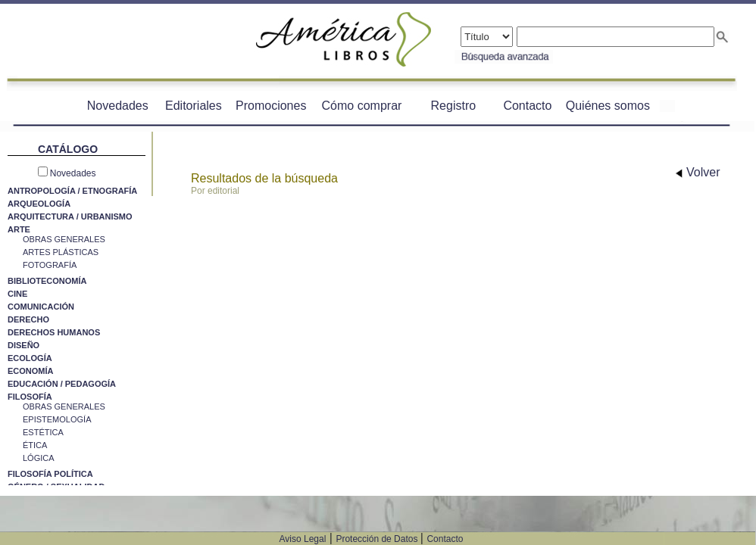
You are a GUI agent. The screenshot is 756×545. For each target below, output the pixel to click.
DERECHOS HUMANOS (54, 332)
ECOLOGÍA (30, 358)
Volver (698, 172)
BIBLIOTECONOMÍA (47, 281)
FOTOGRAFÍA (50, 265)
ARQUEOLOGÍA (39, 204)
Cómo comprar (362, 106)
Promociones (271, 106)
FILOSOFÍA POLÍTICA (50, 474)
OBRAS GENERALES (64, 239)
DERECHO (28, 319)
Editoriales (194, 106)
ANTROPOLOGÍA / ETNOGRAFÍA (72, 191)
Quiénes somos (608, 106)
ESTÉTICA (43, 432)
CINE (17, 294)
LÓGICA (39, 458)
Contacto (527, 106)
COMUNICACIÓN (41, 307)
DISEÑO (23, 345)
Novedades (118, 106)
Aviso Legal (303, 539)
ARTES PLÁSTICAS (61, 252)
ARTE (19, 229)
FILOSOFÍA (30, 397)
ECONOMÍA (31, 371)
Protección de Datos (378, 539)
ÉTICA (35, 445)
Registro (454, 106)
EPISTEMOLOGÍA (57, 419)
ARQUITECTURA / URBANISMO (70, 216)
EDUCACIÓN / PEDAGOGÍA (62, 384)
